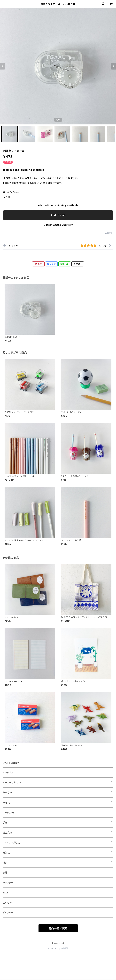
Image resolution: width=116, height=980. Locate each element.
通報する (109, 233)
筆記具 (6, 803)
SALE (6, 893)
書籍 (5, 873)
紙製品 (6, 853)
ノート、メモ (9, 813)
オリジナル (8, 773)
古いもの (7, 903)
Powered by (58, 948)
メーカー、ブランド (12, 783)
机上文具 (7, 833)
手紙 (5, 823)
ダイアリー (8, 913)
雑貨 (5, 863)
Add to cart (58, 215)
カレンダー (8, 883)
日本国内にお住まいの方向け (58, 225)
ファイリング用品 (11, 843)
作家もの (7, 793)
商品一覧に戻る (58, 928)
